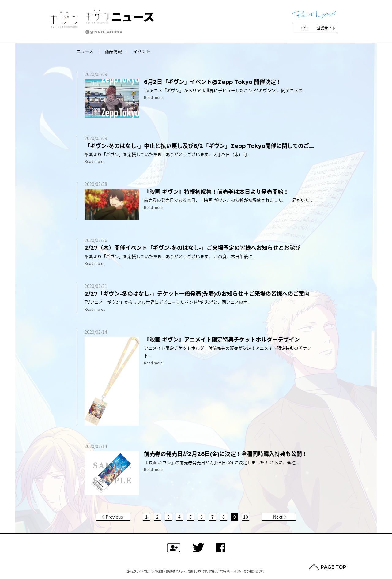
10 (246, 517)
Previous (114, 517)
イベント (142, 51)
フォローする (174, 548)
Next (278, 517)
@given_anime (104, 32)
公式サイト (314, 28)
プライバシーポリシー (232, 571)
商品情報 (113, 51)
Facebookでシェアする (221, 548)
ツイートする (198, 548)
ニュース (120, 17)
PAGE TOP (327, 567)
